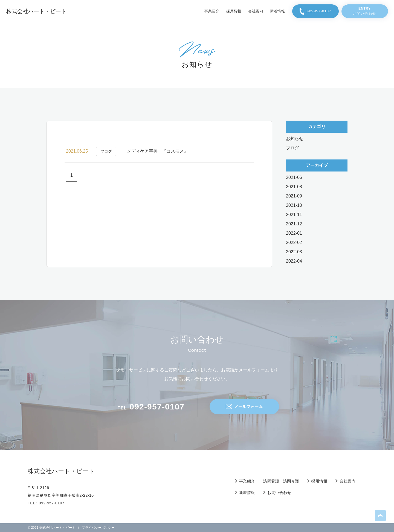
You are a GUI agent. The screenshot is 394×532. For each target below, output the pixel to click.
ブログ (292, 148)
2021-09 (294, 196)
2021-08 (294, 187)
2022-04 (294, 261)
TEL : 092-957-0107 (46, 503)
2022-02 (294, 242)
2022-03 (294, 252)
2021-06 (294, 177)
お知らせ (295, 139)
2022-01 (294, 233)
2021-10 (294, 205)
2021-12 (294, 224)
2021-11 (294, 215)
